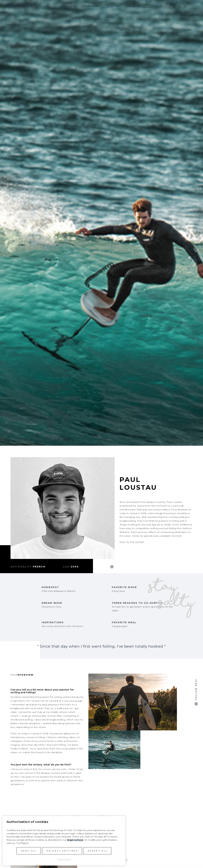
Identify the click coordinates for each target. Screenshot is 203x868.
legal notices (75, 840)
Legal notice (64, 859)
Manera (20, 5)
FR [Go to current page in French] (194, 6)
